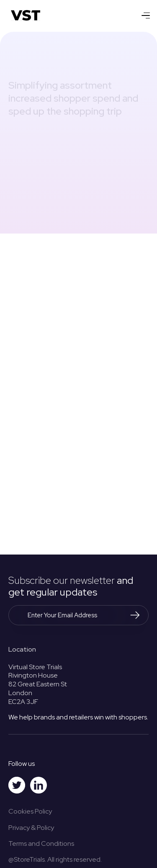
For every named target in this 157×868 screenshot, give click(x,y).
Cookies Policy (30, 811)
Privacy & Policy (31, 828)
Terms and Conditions (41, 844)
